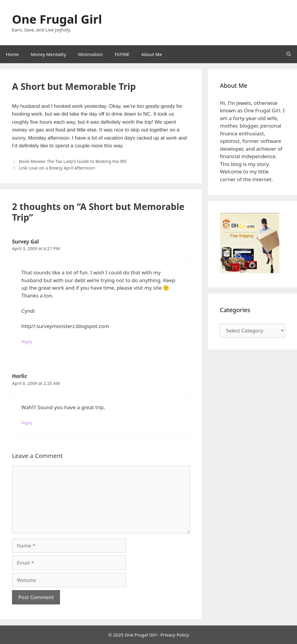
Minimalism (90, 54)
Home (12, 54)
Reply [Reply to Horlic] (27, 423)
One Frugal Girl (57, 19)
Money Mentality (49, 54)
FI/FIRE (122, 54)
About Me (152, 54)
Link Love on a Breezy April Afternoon (57, 168)
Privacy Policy (175, 635)
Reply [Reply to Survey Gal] (27, 342)
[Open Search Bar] (289, 54)
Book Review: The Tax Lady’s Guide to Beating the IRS (73, 161)
